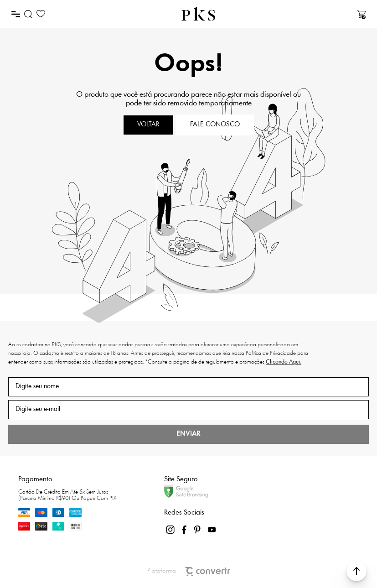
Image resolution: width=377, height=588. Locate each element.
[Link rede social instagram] (171, 530)
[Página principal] (198, 14)
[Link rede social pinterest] (198, 530)
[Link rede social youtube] (212, 530)
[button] (356, 571)
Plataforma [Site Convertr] (188, 572)
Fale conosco (215, 125)
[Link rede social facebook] (185, 530)
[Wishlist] (41, 14)
